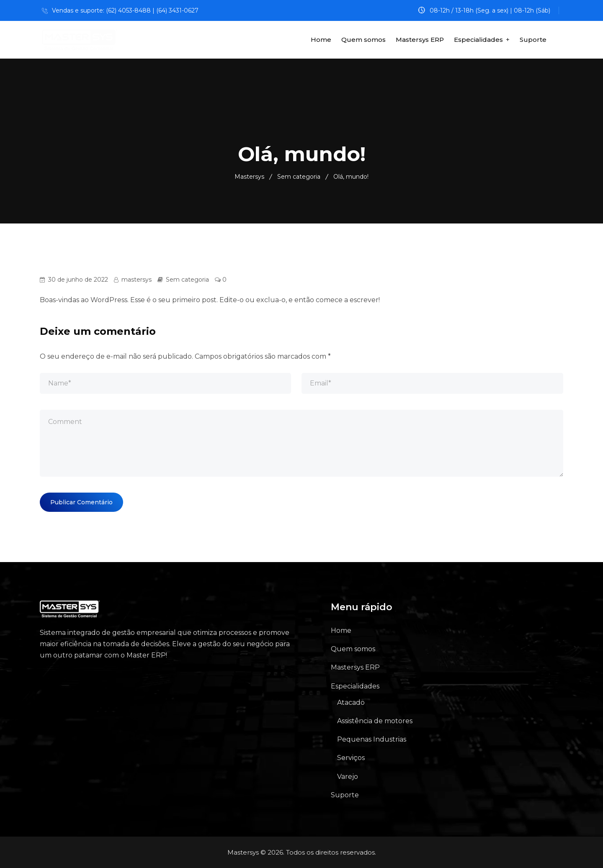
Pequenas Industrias (372, 739)
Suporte (533, 40)
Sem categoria (187, 280)
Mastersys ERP (420, 40)
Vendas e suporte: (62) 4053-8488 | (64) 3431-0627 (125, 10)
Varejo (348, 777)
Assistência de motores (375, 721)
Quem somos (363, 40)
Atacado (351, 702)
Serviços (351, 758)
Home (321, 40)
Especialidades (478, 40)
